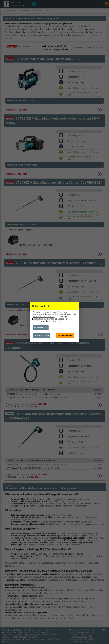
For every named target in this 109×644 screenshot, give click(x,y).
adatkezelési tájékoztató (43, 319)
